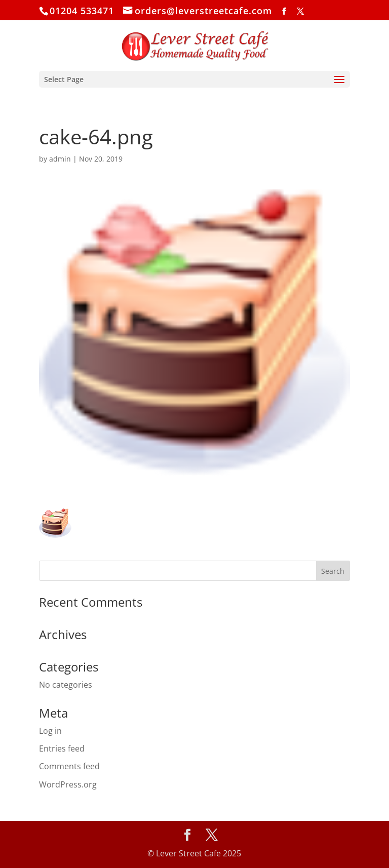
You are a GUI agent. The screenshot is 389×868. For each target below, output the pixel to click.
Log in (50, 731)
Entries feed (62, 748)
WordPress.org (68, 784)
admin (60, 159)
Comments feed (69, 766)
